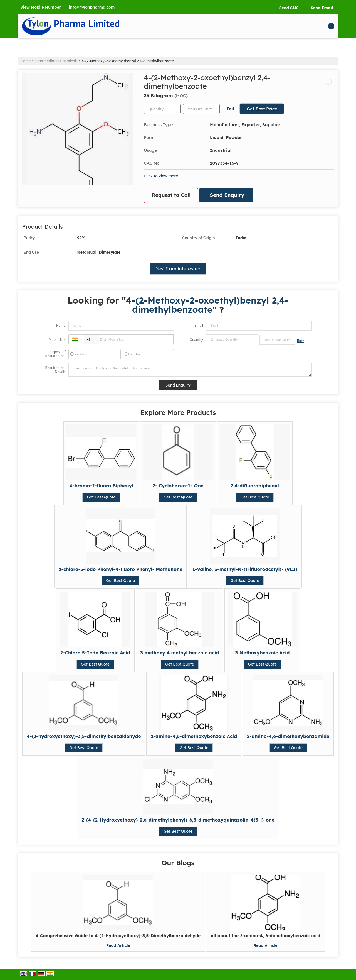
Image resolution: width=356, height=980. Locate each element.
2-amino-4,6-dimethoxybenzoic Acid (194, 736)
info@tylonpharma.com (92, 7)
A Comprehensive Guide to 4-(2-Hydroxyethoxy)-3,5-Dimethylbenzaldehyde (118, 936)
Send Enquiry (227, 195)
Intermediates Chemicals (56, 61)
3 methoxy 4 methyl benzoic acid (180, 653)
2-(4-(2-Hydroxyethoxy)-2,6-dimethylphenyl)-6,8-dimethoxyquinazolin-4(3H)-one (178, 820)
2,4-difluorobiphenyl (255, 486)
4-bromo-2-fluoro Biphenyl (101, 486)
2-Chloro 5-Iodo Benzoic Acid (95, 653)
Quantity (196, 340)
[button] (41, 7)
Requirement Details (55, 370)
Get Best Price (262, 109)
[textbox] (201, 109)
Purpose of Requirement (55, 354)
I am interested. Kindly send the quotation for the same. (190, 370)
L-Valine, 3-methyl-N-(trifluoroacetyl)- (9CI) (245, 569)
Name (61, 325)
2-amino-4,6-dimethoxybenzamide (288, 736)
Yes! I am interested (178, 269)
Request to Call (171, 195)
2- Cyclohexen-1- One (178, 486)
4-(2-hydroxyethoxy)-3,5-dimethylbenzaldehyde (84, 736)
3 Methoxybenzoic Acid (262, 653)
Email (199, 325)
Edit (230, 109)
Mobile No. (57, 340)
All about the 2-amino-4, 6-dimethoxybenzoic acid (265, 936)
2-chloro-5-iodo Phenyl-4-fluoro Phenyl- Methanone (120, 569)
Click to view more (161, 176)
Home (26, 61)
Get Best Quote (101, 497)
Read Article (118, 945)
